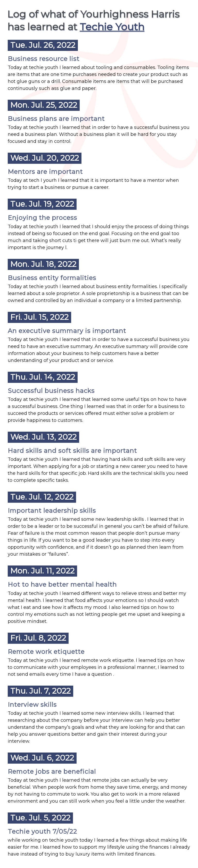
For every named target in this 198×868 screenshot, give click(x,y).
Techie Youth (112, 27)
